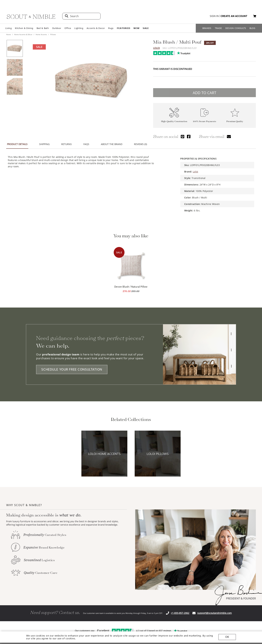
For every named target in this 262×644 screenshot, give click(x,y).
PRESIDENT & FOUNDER (241, 598)
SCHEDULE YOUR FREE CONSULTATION (72, 369)
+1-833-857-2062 (180, 613)
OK (227, 637)
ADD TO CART (204, 93)
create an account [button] (234, 16)
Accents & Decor (96, 28)
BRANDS (207, 28)
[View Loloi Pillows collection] (158, 454)
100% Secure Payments (204, 121)
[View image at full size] (91, 80)
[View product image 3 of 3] (15, 86)
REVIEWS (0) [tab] (140, 144)
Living (8, 28)
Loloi (156, 48)
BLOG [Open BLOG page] (252, 28)
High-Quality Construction (174, 121)
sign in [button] (214, 16)
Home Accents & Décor (23, 34)
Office (68, 28)
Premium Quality (235, 121)
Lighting (79, 28)
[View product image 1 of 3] (15, 48)
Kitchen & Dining (24, 28)
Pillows (53, 34)
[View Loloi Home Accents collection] (104, 454)
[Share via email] (229, 136)
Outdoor (57, 28)
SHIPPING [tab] (44, 144)
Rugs (111, 28)
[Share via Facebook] (189, 136)
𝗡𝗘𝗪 (136, 28)
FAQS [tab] (86, 144)
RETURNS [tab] (66, 144)
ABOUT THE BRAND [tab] (112, 144)
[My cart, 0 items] (255, 16)
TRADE (218, 28)
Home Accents (41, 34)
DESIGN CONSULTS (236, 28)
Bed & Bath (43, 28)
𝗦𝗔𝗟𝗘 (146, 28)
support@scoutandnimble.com (214, 613)
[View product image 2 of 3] (15, 67)
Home (9, 34)
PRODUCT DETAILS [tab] (17, 144)
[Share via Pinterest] (183, 136)
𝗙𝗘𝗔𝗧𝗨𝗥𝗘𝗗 (124, 28)
